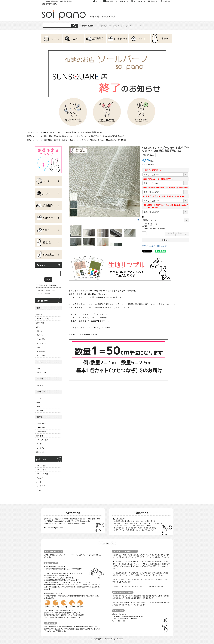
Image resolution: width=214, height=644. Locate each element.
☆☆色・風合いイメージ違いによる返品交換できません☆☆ (165, 187)
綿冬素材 (40, 436)
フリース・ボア (42, 440)
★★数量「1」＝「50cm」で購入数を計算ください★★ (164, 196)
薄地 (63, 136)
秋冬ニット (41, 452)
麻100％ (39, 331)
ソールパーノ (38, 132)
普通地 (64, 140)
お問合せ (167, 1)
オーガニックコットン (45, 319)
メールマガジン (139, 1)
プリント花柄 (41, 466)
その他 (39, 490)
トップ (98, 1)
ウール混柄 (41, 427)
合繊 (38, 347)
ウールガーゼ (41, 432)
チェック (124, 26)
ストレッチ (41, 355)
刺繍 (38, 368)
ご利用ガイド (123, 1)
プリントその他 (42, 474)
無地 (38, 406)
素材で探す (48, 136)
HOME (28, 132)
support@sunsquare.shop (58, 528)
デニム (40, 293)
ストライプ (41, 486)
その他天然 (41, 339)
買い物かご (155, 1)
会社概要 (110, 1)
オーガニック (114, 26)
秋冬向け (40, 410)
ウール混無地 (41, 423)
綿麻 (38, 327)
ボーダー (40, 398)
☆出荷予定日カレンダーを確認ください (158, 179)
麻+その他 (40, 335)
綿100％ (57, 136)
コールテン (41, 448)
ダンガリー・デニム (44, 343)
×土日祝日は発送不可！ (152, 170)
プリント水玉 (41, 470)
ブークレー (41, 444)
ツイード (47, 293)
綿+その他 (40, 323)
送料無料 (104, 26)
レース (139, 26)
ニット (132, 26)
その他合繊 (41, 351)
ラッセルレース (42, 372)
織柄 (38, 402)
